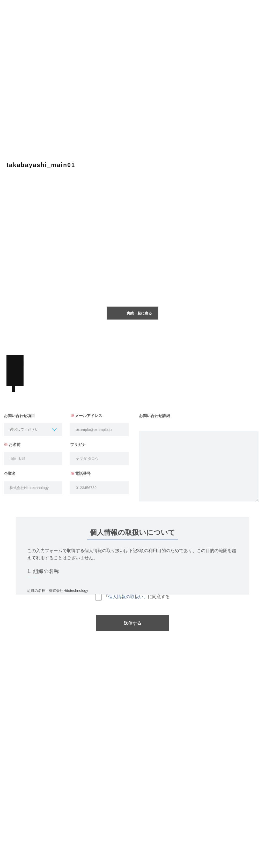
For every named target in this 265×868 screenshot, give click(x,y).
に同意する (133, 601)
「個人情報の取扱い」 (126, 600)
